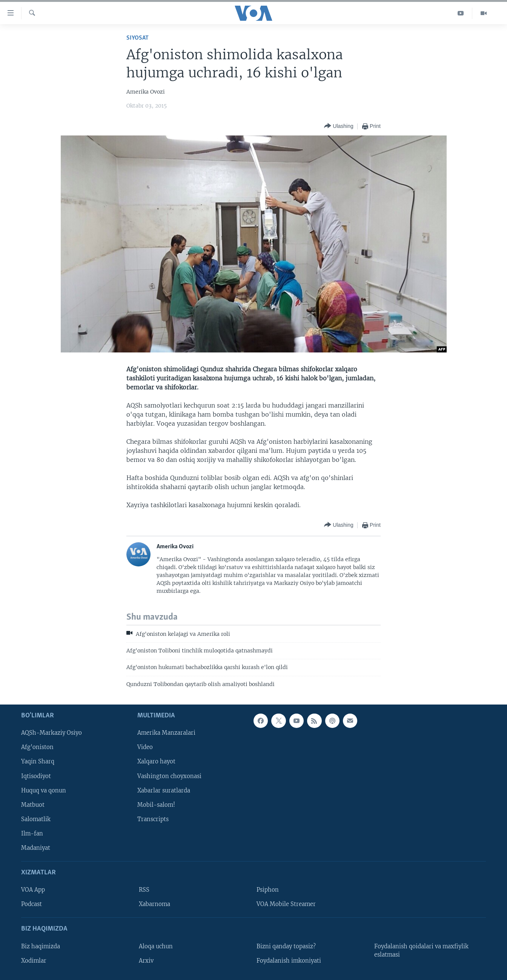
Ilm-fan (32, 834)
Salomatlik (36, 819)
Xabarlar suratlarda (164, 791)
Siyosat (138, 38)
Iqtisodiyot (36, 776)
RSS (144, 890)
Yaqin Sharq (38, 762)
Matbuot (33, 805)
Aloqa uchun (156, 946)
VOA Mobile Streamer (286, 905)
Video (145, 748)
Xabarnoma (154, 905)
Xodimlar (34, 961)
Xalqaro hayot (156, 762)
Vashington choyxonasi (169, 776)
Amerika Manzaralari (166, 733)
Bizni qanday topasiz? (286, 946)
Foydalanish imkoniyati (289, 961)
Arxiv (146, 961)
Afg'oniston (37, 748)
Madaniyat (36, 848)
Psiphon (268, 890)
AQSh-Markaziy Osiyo (51, 733)
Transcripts (153, 819)
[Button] (339, 126)
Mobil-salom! (156, 805)
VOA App (33, 890)
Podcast (31, 905)
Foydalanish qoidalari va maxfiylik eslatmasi (421, 951)
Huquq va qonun (44, 791)
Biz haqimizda (41, 946)
